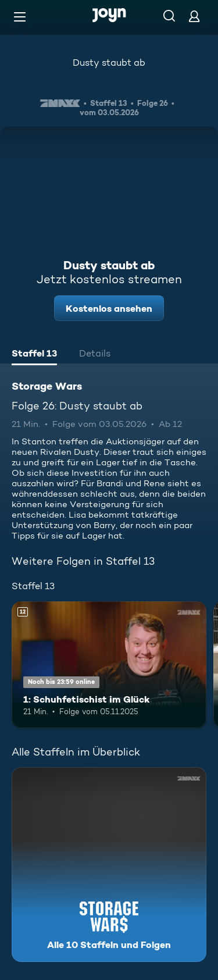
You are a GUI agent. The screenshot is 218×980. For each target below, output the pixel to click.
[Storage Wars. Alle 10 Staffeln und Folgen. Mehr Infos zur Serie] (109, 865)
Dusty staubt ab (109, 63)
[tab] (34, 355)
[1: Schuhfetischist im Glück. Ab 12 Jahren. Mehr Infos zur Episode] (109, 665)
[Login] (194, 16)
